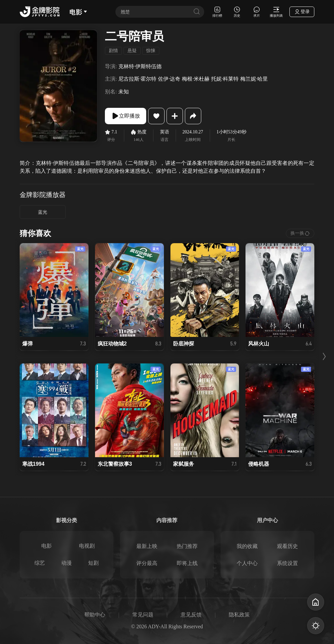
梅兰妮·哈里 (254, 79)
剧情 (113, 51)
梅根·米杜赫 (196, 79)
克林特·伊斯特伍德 (140, 66)
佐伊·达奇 (169, 79)
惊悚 (151, 51)
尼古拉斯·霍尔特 (137, 79)
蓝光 (43, 212)
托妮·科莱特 (225, 79)
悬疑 (132, 51)
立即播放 (126, 116)
